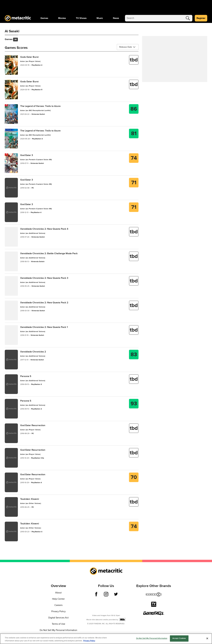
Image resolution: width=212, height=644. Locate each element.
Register (201, 18)
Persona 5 (26, 376)
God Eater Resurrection (33, 425)
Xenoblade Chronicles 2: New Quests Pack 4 (44, 229)
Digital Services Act (58, 618)
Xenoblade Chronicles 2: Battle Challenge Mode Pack (49, 253)
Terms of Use (58, 624)
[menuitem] (44, 18)
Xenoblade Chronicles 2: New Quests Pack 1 (44, 327)
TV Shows (81, 18)
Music (100, 18)
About (58, 593)
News (116, 18)
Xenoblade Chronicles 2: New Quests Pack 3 (44, 278)
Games (44, 18)
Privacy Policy (58, 611)
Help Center (58, 599)
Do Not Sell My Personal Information (58, 630)
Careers (58, 605)
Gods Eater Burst (29, 57)
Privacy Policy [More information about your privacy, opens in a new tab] (89, 642)
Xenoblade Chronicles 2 (33, 352)
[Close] (207, 639)
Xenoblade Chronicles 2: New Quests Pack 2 (44, 303)
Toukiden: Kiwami (30, 499)
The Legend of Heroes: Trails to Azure (40, 106)
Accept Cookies (179, 639)
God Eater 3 (27, 155)
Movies (62, 18)
